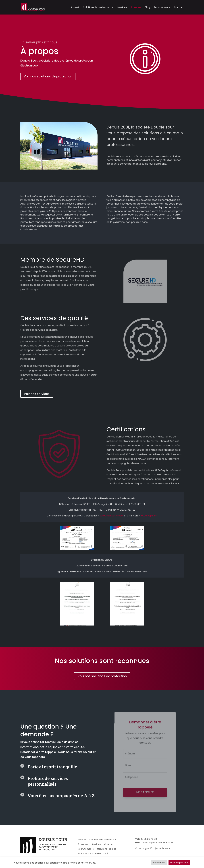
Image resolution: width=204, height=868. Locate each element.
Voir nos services (37, 394)
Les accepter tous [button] (179, 863)
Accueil (75, 7)
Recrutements (162, 7)
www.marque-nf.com (112, 516)
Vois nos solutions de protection (102, 676)
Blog (147, 7)
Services (122, 7)
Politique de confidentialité (93, 854)
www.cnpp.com (149, 516)
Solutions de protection (97, 7)
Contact (179, 7)
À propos (136, 7)
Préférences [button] (159, 863)
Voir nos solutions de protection (48, 76)
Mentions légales (107, 849)
